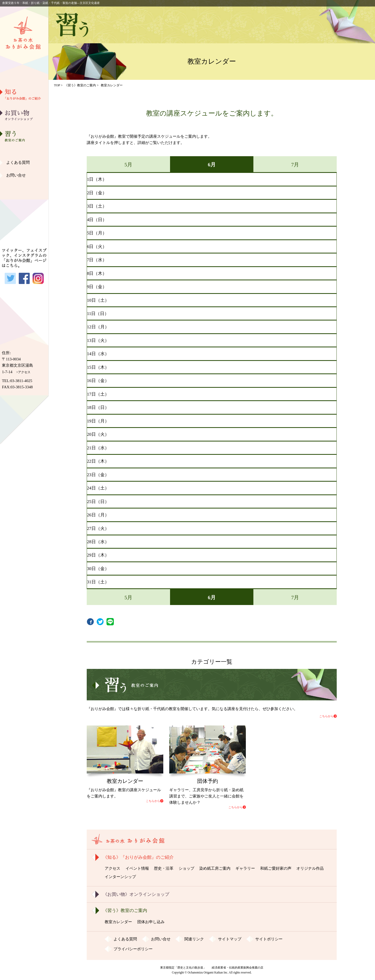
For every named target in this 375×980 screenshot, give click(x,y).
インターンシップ (120, 877)
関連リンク (194, 939)
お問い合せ (16, 175)
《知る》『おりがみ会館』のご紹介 (138, 857)
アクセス (113, 868)
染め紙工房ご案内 (24, 149)
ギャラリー (24, 163)
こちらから (326, 716)
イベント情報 (137, 868)
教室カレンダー (118, 922)
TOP (57, 85)
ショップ (186, 868)
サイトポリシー (269, 939)
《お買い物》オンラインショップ (136, 894)
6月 (212, 165)
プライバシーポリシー (133, 949)
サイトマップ (230, 939)
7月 (295, 165)
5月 (128, 165)
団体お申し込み (151, 922)
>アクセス (24, 372)
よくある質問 (18, 162)
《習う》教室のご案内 (80, 85)
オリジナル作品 (24, 189)
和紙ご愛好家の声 (24, 176)
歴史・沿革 (24, 123)
